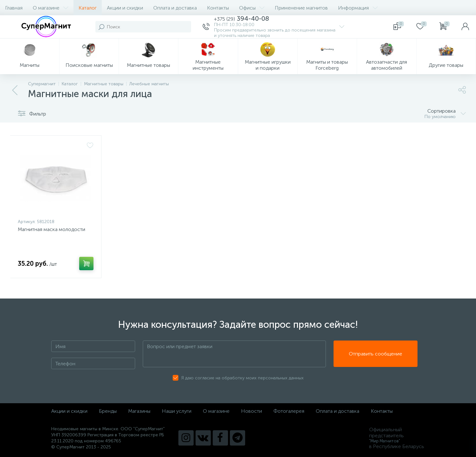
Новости (252, 411)
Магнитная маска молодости (52, 229)
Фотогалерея (289, 411)
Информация (358, 8)
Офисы (252, 8)
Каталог (88, 8)
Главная (14, 8)
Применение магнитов (301, 8)
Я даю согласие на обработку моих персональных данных (242, 378)
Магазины (139, 411)
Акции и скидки (125, 8)
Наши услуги (177, 411)
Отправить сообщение (376, 354)
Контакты (218, 8)
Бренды (108, 411)
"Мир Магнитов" (385, 441)
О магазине (51, 8)
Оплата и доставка (175, 8)
